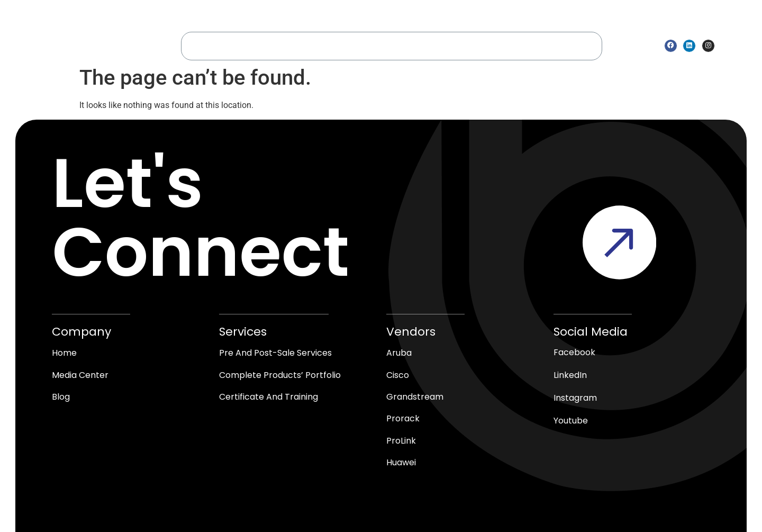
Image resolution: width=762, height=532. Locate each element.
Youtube (571, 420)
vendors (387, 46)
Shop (432, 45)
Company (81, 331)
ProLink (401, 441)
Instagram (575, 397)
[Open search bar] (725, 46)
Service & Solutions (309, 46)
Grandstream (415, 397)
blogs (582, 45)
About (241, 45)
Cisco (398, 375)
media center (483, 45)
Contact (540, 45)
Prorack (403, 419)
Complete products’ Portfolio (280, 375)
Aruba (399, 352)
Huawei (401, 463)
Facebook (574, 352)
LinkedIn (570, 375)
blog (61, 397)
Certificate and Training (269, 397)
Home (203, 45)
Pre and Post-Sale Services (275, 352)
